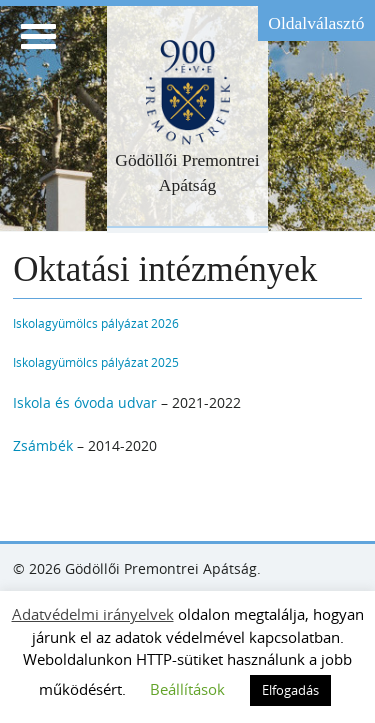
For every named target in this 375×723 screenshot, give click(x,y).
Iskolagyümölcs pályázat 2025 (96, 362)
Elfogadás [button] (290, 690)
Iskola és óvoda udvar (85, 402)
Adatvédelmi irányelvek (93, 614)
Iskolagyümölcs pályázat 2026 (96, 323)
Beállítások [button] (187, 689)
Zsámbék (43, 445)
